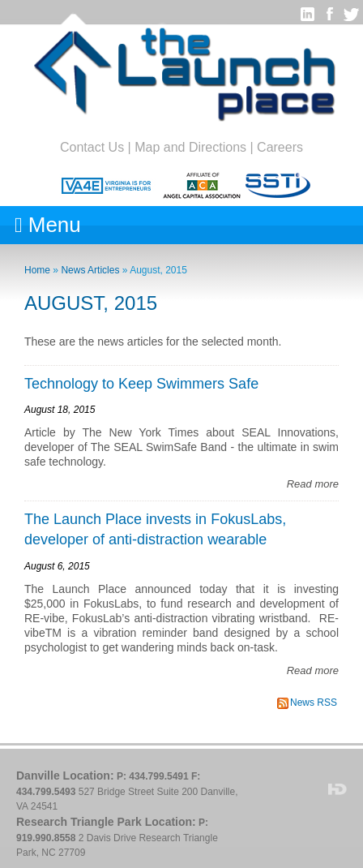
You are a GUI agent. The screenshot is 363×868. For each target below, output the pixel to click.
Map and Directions (190, 147)
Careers (280, 147)
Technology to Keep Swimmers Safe (141, 384)
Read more (313, 484)
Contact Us (92, 147)
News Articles (90, 270)
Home (37, 270)
